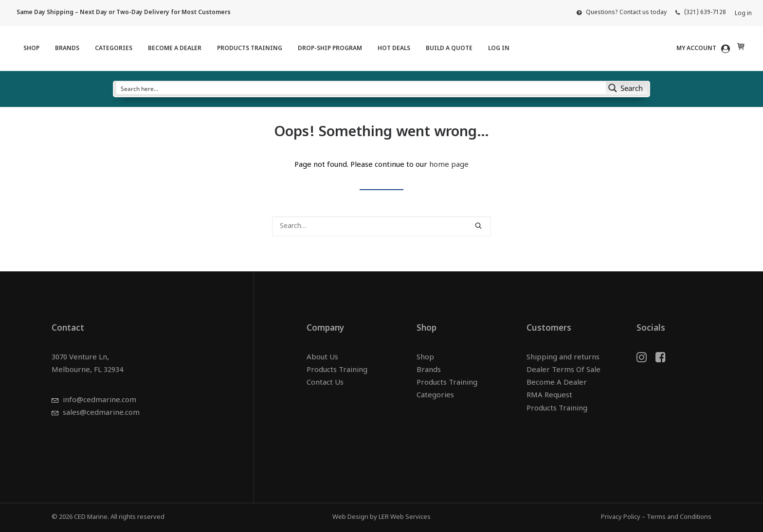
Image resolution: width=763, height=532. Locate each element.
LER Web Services (405, 517)
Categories (114, 49)
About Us (322, 358)
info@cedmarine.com (100, 401)
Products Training (250, 49)
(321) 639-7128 (705, 13)
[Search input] (361, 88)
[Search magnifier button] (627, 88)
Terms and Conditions (679, 517)
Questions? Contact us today (626, 13)
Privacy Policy (621, 517)
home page (449, 165)
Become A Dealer (175, 49)
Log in (743, 14)
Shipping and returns (563, 358)
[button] (478, 226)
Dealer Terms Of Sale (563, 370)
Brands (67, 49)
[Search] (381, 226)
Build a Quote (449, 49)
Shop (31, 49)
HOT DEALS (394, 49)
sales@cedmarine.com (101, 414)
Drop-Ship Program (330, 49)
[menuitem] (622, 13)
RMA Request (549, 396)
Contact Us (325, 383)
